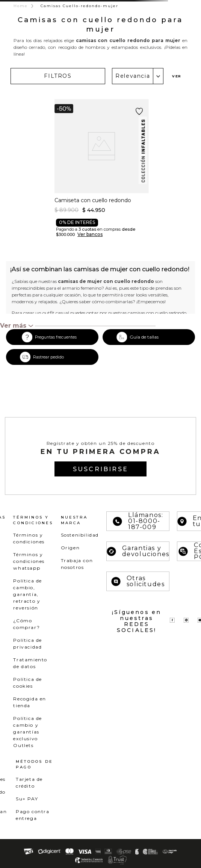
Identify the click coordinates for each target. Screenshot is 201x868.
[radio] (185, 76)
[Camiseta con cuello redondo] (102, 172)
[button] (58, 76)
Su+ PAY (27, 799)
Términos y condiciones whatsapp (29, 561)
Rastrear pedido (48, 357)
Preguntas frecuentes (56, 337)
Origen (70, 548)
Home (21, 6)
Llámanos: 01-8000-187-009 (138, 521)
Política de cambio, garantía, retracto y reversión (28, 594)
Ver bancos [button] (90, 234)
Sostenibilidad (80, 535)
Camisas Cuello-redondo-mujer (79, 6)
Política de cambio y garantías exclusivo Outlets (28, 732)
